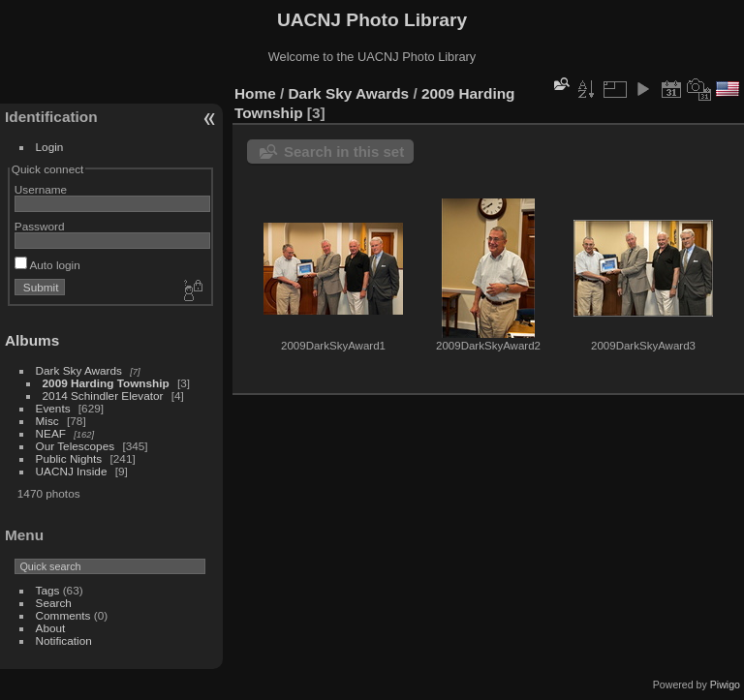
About (51, 628)
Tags (48, 590)
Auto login (47, 265)
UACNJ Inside (72, 471)
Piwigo (725, 685)
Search (54, 603)
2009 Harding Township (106, 383)
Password (40, 226)
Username (41, 189)
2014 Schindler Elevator (103, 396)
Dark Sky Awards (79, 370)
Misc (47, 421)
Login (50, 147)
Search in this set (344, 152)
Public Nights (69, 458)
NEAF (51, 433)
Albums (32, 340)
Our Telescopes (76, 446)
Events (53, 408)
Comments (63, 615)
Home (255, 93)
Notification (64, 640)
